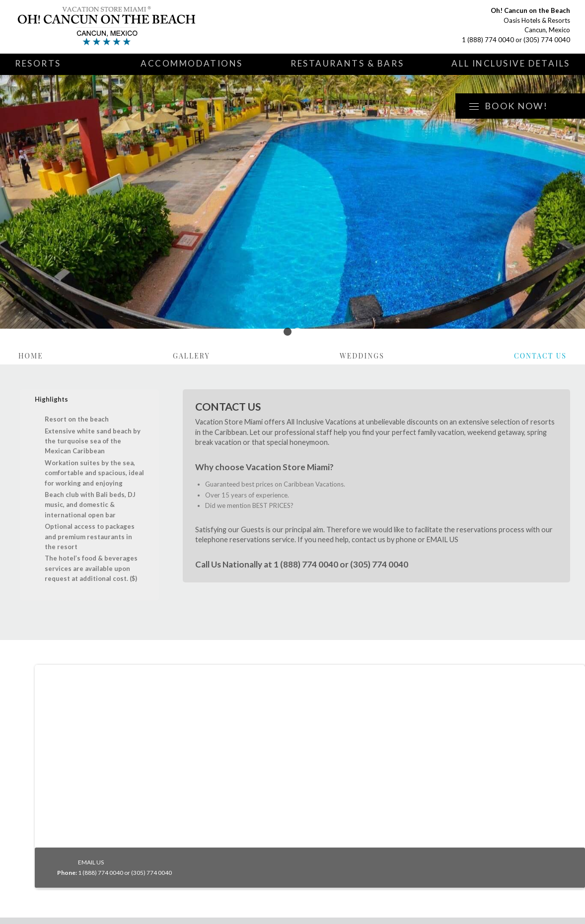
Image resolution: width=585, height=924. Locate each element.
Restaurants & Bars (347, 63)
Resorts (38, 63)
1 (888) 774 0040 (488, 40)
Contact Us (540, 356)
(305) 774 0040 (547, 40)
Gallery (191, 356)
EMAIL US (442, 539)
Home (31, 356)
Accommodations (192, 63)
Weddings (362, 356)
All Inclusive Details (511, 63)
